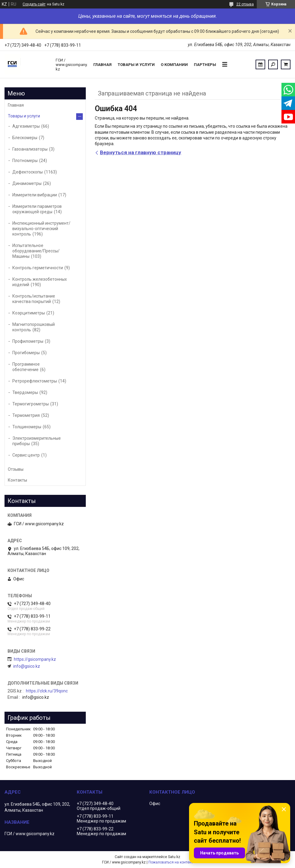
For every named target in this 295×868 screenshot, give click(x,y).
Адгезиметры (26, 126)
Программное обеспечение (26, 367)
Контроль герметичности (38, 268)
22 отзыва (245, 4)
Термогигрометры (31, 404)
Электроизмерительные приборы (37, 441)
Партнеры (205, 65)
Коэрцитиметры (29, 313)
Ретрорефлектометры (35, 381)
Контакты (17, 480)
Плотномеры (25, 161)
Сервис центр (26, 455)
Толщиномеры (27, 427)
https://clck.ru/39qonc (47, 691)
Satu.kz (174, 857)
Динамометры (27, 183)
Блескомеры (25, 138)
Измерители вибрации (35, 195)
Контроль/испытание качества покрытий (34, 299)
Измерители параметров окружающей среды (37, 209)
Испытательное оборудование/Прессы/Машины (36, 251)
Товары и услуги (136, 65)
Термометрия (26, 415)
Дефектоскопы (28, 172)
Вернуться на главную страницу (141, 152)
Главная (102, 65)
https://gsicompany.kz (35, 659)
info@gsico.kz (27, 666)
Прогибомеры (26, 353)
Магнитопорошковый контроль (34, 327)
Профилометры (28, 341)
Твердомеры (25, 392)
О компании (174, 65)
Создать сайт (34, 4)
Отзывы (16, 469)
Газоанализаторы (30, 149)
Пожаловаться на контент (171, 862)
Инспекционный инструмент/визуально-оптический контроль (41, 229)
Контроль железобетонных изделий (40, 282)
